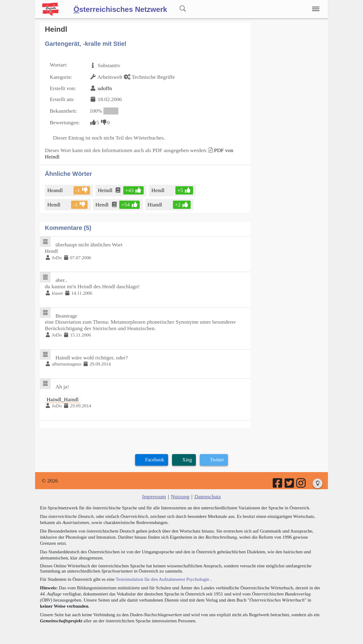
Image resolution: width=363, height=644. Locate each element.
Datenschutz (208, 497)
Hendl (158, 190)
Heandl (56, 190)
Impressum (154, 497)
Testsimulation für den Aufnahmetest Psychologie (162, 579)
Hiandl (155, 205)
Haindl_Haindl (63, 399)
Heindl (106, 190)
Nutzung (180, 497)
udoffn (105, 88)
